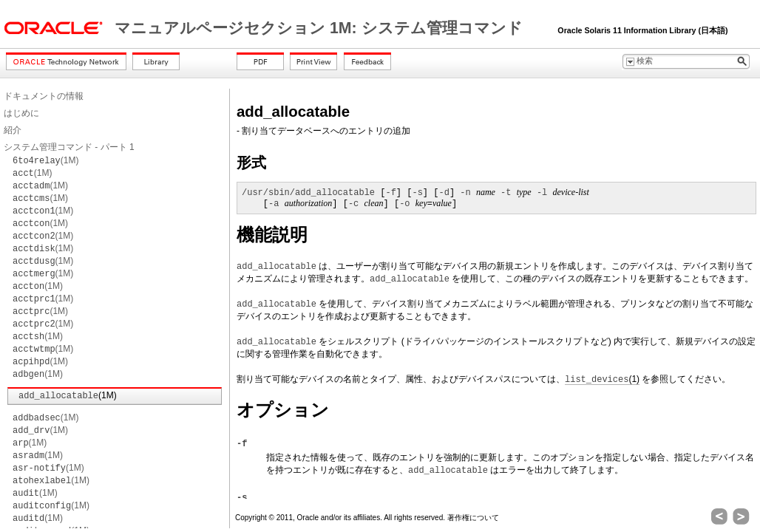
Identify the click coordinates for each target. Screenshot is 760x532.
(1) (602, 379)
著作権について (473, 518)
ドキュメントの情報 (44, 96)
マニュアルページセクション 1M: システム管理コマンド (321, 28)
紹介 (13, 130)
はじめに (21, 113)
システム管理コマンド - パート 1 (69, 147)
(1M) (45, 160)
